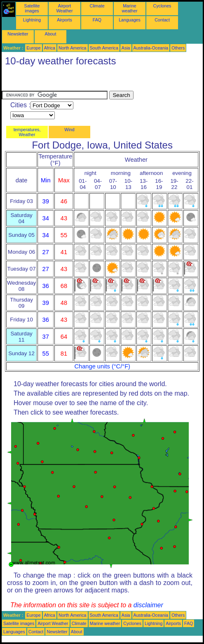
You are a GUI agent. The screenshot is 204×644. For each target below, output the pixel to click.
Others (178, 48)
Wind (69, 130)
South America (104, 48)
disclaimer (148, 605)
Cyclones (162, 6)
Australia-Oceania (151, 48)
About (51, 34)
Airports (64, 20)
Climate (97, 6)
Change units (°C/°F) (102, 366)
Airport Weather (64, 8)
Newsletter (18, 34)
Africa (50, 48)
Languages (130, 20)
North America (73, 48)
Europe (33, 48)
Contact (162, 20)
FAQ (97, 20)
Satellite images (32, 8)
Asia (126, 48)
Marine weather (130, 8)
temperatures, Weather (27, 132)
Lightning (32, 20)
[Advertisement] (68, 80)
